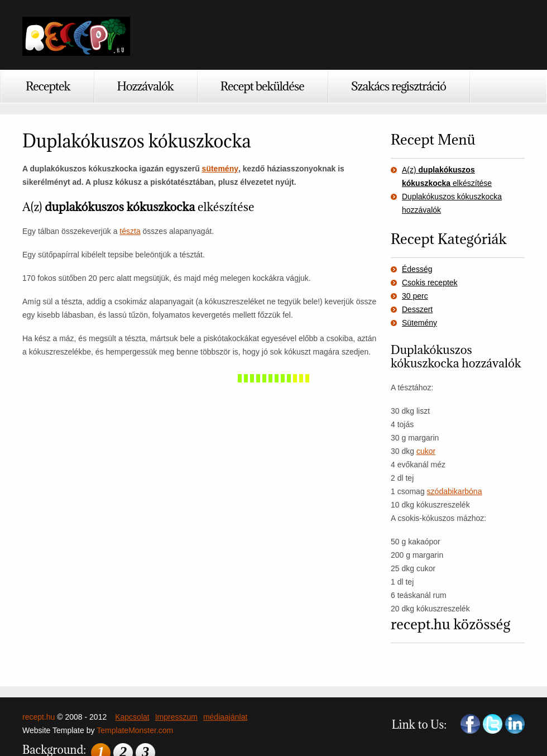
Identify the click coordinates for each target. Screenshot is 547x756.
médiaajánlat (225, 717)
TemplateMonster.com (135, 730)
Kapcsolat (132, 717)
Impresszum (176, 717)
